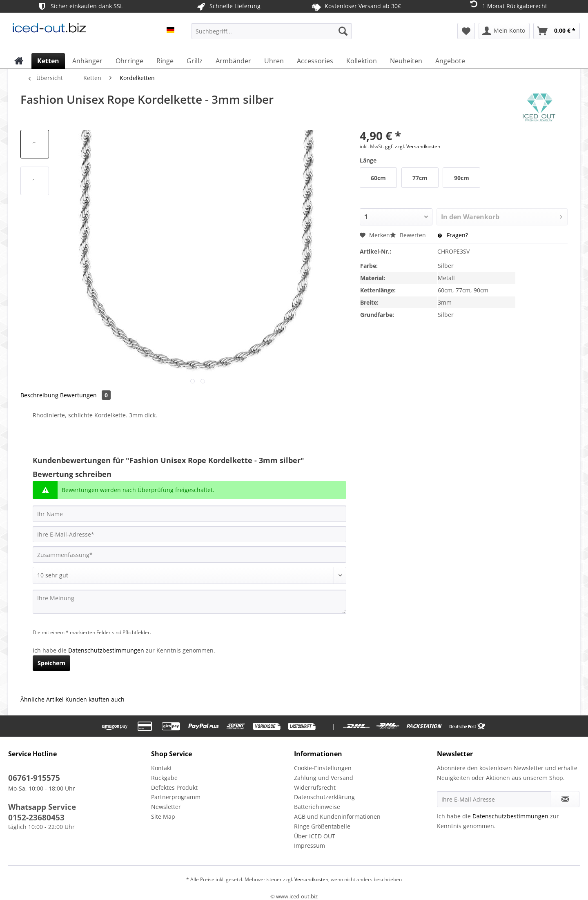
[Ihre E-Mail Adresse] (494, 799)
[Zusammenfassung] (189, 555)
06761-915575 (34, 778)
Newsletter (166, 807)
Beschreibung (39, 395)
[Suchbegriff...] (272, 31)
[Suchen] (343, 31)
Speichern (51, 663)
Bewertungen (85, 395)
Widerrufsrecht (315, 787)
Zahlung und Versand (324, 778)
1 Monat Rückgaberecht (508, 6)
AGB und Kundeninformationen (337, 816)
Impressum (310, 845)
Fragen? (453, 235)
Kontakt (161, 768)
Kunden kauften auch (95, 699)
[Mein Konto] (504, 31)
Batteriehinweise (317, 807)
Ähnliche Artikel (42, 699)
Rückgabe (164, 778)
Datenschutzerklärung (324, 797)
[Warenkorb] (557, 31)
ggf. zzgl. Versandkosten (413, 146)
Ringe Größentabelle (322, 826)
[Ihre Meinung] (189, 602)
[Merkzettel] (466, 31)
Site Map (163, 816)
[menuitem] (272, 35)
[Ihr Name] (189, 514)
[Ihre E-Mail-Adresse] (189, 534)
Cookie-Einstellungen (323, 768)
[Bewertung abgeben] (189, 575)
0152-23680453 (36, 818)
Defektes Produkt (174, 787)
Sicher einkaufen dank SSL (80, 6)
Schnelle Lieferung (228, 6)
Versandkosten (311, 879)
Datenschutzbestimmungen (106, 650)
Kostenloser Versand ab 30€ (356, 6)
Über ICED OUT (315, 836)
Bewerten (409, 235)
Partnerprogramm (176, 797)
